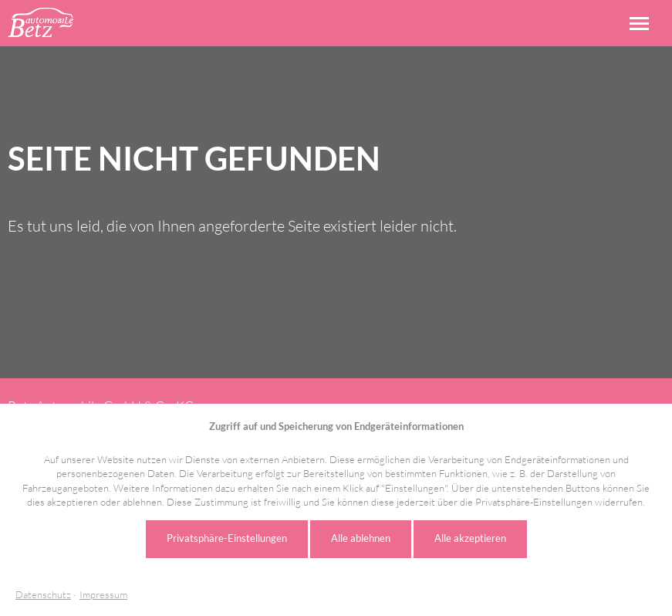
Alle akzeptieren (470, 538)
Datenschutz (43, 595)
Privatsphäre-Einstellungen (227, 538)
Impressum (103, 595)
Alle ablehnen (361, 538)
